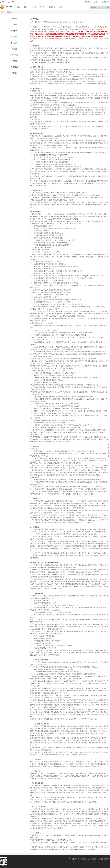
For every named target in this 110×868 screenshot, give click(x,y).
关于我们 (14, 19)
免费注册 (105, 2)
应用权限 (14, 61)
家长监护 (14, 43)
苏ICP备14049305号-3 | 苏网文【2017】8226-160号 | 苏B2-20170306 (91, 860)
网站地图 (107, 858)
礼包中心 (52, 7)
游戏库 (26, 7)
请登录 (97, 2)
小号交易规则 (14, 67)
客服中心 (88, 2)
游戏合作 (14, 31)
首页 (3, 2)
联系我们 (14, 25)
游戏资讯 (43, 7)
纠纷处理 (14, 49)
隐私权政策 (14, 55)
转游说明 (14, 73)
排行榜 (34, 7)
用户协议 (14, 37)
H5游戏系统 (8, 12)
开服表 (61, 7)
